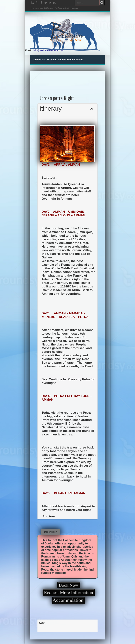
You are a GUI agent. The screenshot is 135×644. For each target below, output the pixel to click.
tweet (42, 623)
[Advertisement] (68, 79)
